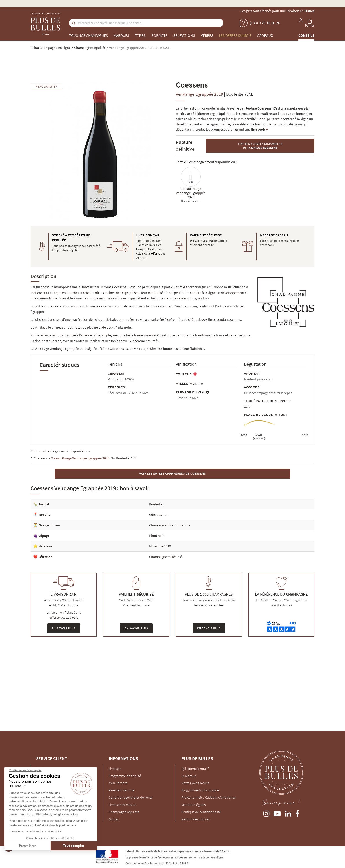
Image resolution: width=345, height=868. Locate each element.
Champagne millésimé (166, 557)
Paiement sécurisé (122, 790)
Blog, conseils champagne (200, 790)
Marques (121, 35)
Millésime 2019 (160, 546)
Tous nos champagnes (88, 35)
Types (140, 35)
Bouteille (156, 504)
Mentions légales (193, 805)
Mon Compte (118, 783)
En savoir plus (64, 628)
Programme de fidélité (125, 776)
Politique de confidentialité (201, 812)
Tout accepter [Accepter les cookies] (41, 846)
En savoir (259, 129)
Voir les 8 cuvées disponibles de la (260, 146)
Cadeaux (265, 35)
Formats (160, 35)
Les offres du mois (235, 35)
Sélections (184, 35)
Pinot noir (157, 536)
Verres (207, 35)
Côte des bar (158, 514)
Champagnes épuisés (124, 812)
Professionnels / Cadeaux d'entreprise (208, 797)
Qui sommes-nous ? (195, 769)
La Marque (189, 776)
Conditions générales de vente (131, 797)
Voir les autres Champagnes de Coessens (172, 473)
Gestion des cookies (196, 819)
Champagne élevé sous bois (170, 525)
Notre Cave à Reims (195, 783)
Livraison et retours (122, 805)
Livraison (115, 769)
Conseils (306, 35)
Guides (114, 819)
